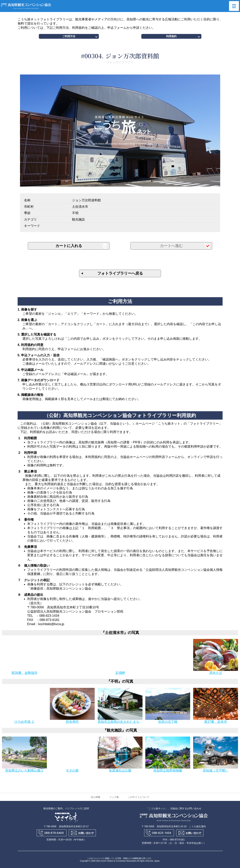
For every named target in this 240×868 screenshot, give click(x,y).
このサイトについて (139, 797)
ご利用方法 (69, 36)
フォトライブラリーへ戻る (120, 273)
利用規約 (171, 36)
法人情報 (95, 797)
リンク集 (114, 797)
